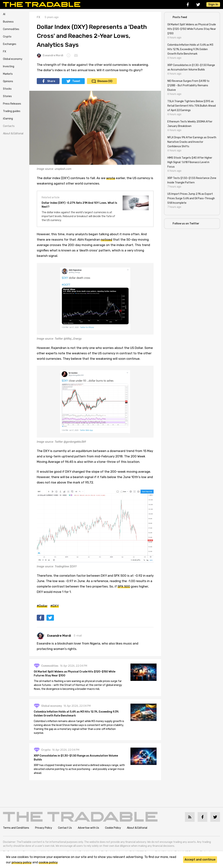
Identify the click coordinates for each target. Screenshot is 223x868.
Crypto (7, 37)
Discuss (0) (105, 81)
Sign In (213, 4)
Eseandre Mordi (50, 55)
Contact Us (65, 828)
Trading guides (12, 111)
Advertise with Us (88, 828)
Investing (9, 66)
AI (4, 14)
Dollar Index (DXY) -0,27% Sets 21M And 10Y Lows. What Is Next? (79, 205)
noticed (106, 240)
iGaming (8, 119)
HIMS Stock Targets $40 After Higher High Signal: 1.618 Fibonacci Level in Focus (190, 162)
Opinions (8, 81)
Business (8, 22)
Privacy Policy (44, 828)
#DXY (55, 606)
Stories (7, 96)
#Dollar (42, 606)
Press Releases (12, 104)
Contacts (9, 126)
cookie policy (48, 862)
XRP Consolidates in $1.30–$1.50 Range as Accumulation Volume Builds (76, 758)
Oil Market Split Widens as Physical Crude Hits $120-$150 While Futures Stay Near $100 (75, 674)
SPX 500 (124, 586)
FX (5, 52)
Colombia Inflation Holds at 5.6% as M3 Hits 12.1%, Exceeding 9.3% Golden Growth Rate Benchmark (76, 714)
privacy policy (22, 862)
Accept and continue (200, 860)
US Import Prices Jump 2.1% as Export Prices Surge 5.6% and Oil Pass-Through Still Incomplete (191, 198)
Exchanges (10, 44)
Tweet (76, 81)
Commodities (11, 29)
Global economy (13, 59)
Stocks (7, 89)
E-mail (78, 636)
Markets (8, 74)
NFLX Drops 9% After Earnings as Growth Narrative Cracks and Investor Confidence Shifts (192, 142)
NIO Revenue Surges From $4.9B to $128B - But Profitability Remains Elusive (188, 85)
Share (51, 81)
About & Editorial (13, 134)
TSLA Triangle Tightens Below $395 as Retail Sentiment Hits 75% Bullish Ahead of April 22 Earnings (192, 106)
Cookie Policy (113, 828)
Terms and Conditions (16, 828)
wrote (111, 178)
